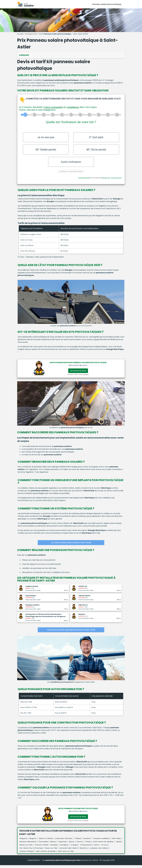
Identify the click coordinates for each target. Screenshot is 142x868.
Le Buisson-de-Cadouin (99, 851)
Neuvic (72, 845)
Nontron (80, 845)
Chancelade (43, 845)
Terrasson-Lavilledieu (101, 841)
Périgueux (23, 841)
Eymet (96, 848)
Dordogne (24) (31, 34)
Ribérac (53, 845)
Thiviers (88, 845)
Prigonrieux (63, 845)
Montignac (64, 848)
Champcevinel (86, 848)
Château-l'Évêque (27, 854)
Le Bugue (74, 848)
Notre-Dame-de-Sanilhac (104, 845)
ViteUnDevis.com (106, 181)
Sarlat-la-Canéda (46, 841)
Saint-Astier (116, 841)
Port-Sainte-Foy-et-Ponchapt (31, 851)
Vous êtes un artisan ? (116, 181)
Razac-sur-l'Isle (51, 851)
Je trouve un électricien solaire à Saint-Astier (71, 545)
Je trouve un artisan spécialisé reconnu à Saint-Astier (71, 633)
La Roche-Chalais (41, 848)
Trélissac (78, 841)
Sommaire (24, 55)
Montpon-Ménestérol (28, 845)
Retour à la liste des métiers (71, 174)
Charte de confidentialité (84, 181)
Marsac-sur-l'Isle (26, 848)
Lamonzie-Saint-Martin (68, 851)
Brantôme (84, 851)
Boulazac (87, 841)
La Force (104, 848)
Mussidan (54, 848)
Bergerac (33, 841)
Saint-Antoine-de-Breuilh (46, 854)
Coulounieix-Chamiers (64, 841)
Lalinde (119, 845)
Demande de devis (78, 374)
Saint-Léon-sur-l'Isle (66, 854)
